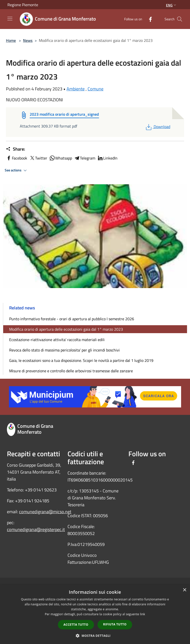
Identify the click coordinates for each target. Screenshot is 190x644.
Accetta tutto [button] (76, 625)
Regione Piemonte (23, 5)
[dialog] (95, 614)
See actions (16, 170)
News (28, 40)
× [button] (184, 590)
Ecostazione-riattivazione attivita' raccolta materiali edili (57, 340)
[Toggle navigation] (10, 19)
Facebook (17, 158)
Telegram (85, 158)
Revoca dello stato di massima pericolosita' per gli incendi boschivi (64, 350)
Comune (95, 89)
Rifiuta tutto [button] (115, 624)
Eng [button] (172, 5)
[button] (95, 636)
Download (157, 127)
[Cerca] (180, 19)
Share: (15, 149)
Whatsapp (61, 158)
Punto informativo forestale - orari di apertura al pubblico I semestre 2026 (72, 319)
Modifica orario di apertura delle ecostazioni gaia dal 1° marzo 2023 (66, 329)
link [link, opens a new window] (143, 614)
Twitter (38, 158)
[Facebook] (148, 19)
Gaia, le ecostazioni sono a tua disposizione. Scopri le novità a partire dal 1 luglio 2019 (81, 360)
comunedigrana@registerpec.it (36, 529)
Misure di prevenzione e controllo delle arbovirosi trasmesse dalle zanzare (71, 371)
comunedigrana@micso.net (45, 512)
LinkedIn (107, 158)
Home (11, 40)
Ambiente (76, 89)
